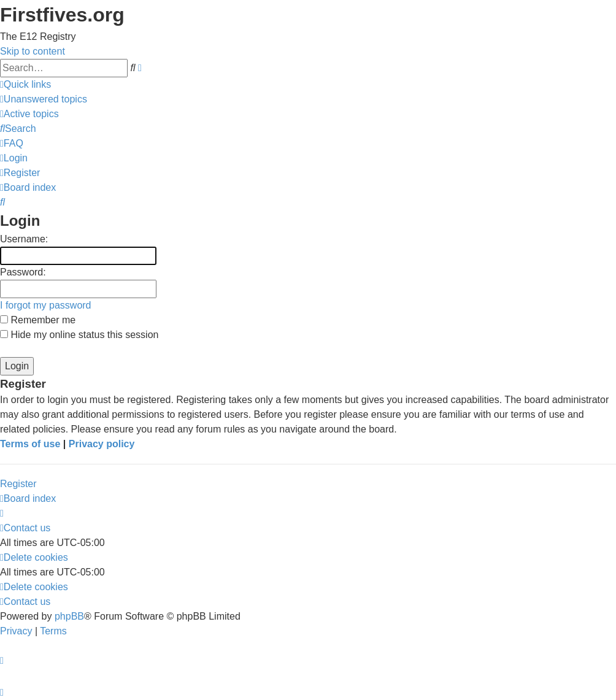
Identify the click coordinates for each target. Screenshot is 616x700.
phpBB (69, 616)
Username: (24, 239)
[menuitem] (44, 99)
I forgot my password (46, 305)
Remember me (38, 320)
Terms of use (30, 444)
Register (18, 484)
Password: (23, 272)
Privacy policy (102, 444)
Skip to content (33, 51)
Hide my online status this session (79, 335)
